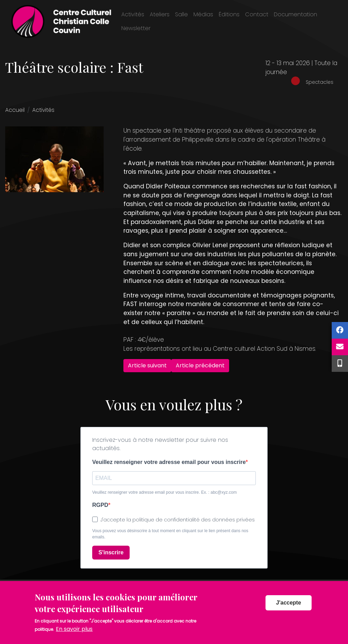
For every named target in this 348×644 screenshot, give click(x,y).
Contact (257, 14)
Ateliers (160, 14)
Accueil (15, 110)
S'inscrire (111, 552)
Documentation (295, 14)
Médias (203, 14)
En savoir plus (74, 635)
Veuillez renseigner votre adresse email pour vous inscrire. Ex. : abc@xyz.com (164, 492)
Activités (133, 14)
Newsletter (136, 28)
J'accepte (288, 609)
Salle (181, 14)
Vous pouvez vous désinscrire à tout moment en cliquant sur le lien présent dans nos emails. (170, 534)
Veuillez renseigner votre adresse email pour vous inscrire (169, 462)
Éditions (229, 14)
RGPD (100, 505)
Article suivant (147, 365)
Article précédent (200, 365)
